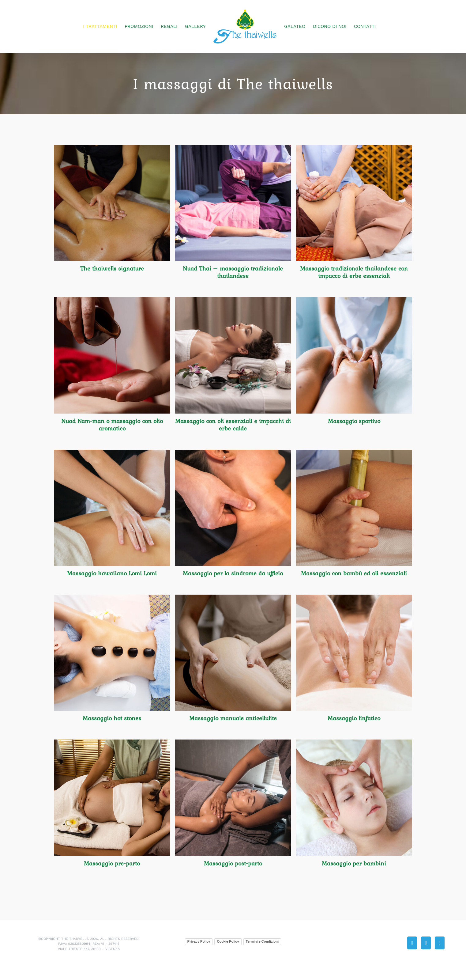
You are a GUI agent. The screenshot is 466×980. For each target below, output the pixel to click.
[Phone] (412, 943)
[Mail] (426, 943)
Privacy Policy (199, 941)
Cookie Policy (228, 941)
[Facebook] (440, 943)
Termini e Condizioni (262, 941)
